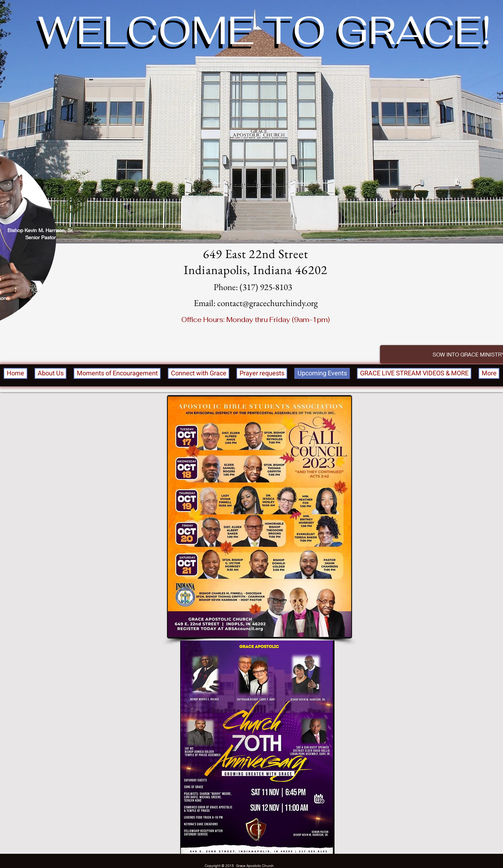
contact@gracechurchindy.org (267, 303)
